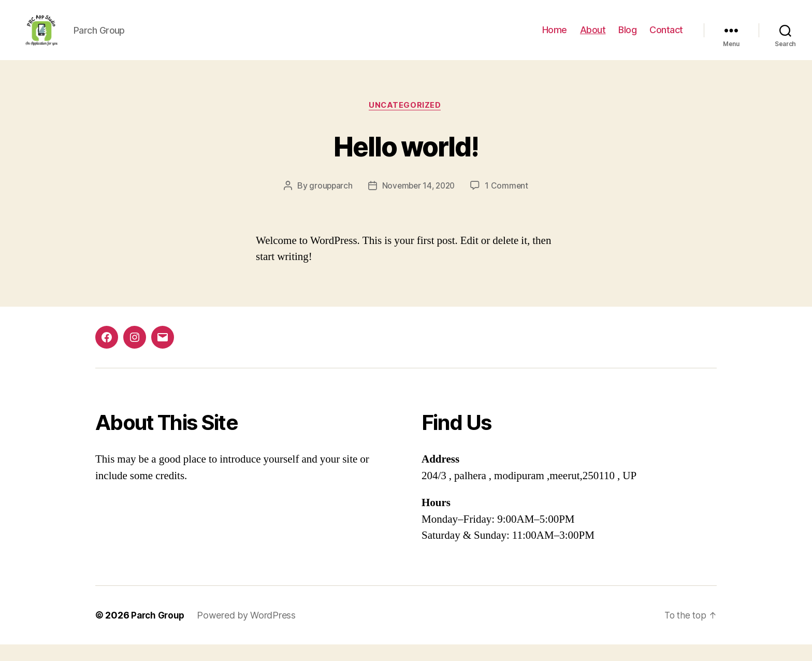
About (593, 38)
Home (555, 38)
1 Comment (509, 203)
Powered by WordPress (249, 632)
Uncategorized (406, 122)
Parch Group (159, 632)
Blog (627, 38)
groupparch (329, 203)
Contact (666, 38)
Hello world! (406, 161)
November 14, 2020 (418, 203)
